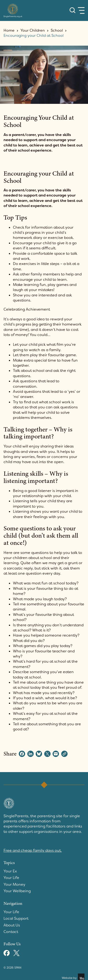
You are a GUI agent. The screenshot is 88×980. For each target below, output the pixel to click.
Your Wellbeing (17, 891)
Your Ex (10, 871)
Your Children (33, 30)
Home (9, 30)
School (57, 30)
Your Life (11, 878)
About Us (12, 925)
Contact (11, 932)
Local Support (16, 918)
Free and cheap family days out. (33, 850)
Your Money (14, 884)
